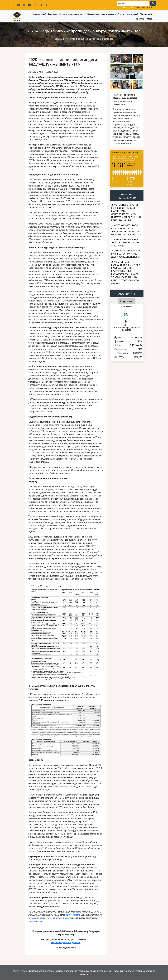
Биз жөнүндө (39, 14)
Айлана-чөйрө (147, 14)
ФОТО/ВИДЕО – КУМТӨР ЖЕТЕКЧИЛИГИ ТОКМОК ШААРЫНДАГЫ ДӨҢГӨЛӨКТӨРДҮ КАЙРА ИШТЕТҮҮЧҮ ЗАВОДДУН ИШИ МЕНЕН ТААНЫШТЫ (126, 213)
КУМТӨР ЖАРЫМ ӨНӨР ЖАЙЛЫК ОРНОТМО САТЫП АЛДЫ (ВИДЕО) (125, 243)
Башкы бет (61, 39)
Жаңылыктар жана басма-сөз (97, 39)
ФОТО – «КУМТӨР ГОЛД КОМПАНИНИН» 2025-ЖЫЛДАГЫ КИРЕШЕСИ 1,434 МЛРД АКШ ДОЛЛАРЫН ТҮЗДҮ (126, 230)
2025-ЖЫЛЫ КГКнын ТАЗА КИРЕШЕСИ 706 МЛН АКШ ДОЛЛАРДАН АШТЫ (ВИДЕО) (126, 254)
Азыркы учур (127, 301)
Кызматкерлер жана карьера (102, 14)
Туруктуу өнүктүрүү (128, 14)
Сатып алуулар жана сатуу (72, 14)
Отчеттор (140, 19)
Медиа (150, 19)
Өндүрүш (52, 14)
